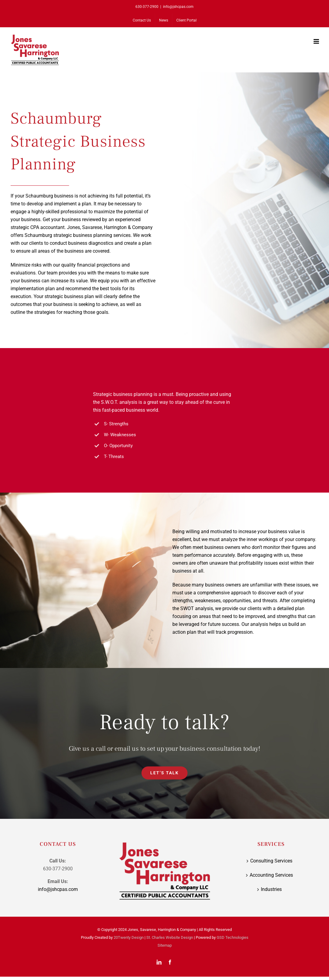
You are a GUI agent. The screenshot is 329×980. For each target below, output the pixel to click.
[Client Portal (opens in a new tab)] (186, 20)
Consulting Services (271, 861)
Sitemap (165, 945)
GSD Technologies (233, 937)
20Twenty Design (129, 937)
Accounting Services (271, 875)
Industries (271, 889)
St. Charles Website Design (170, 937)
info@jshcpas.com (178, 7)
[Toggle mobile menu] (317, 41)
